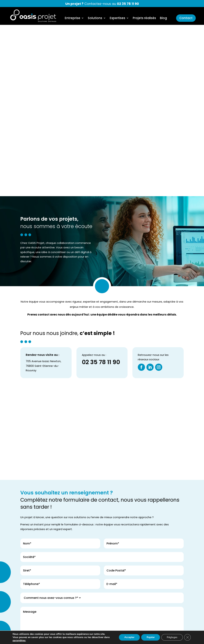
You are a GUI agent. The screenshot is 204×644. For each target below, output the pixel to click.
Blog (163, 18)
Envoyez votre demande (41, 537)
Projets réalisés (144, 18)
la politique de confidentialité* (152, 503)
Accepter (129, 637)
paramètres (19, 641)
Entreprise (72, 18)
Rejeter (150, 637)
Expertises (117, 18)
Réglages (172, 637)
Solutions (95, 18)
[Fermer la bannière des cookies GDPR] (187, 637)
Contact (186, 18)
